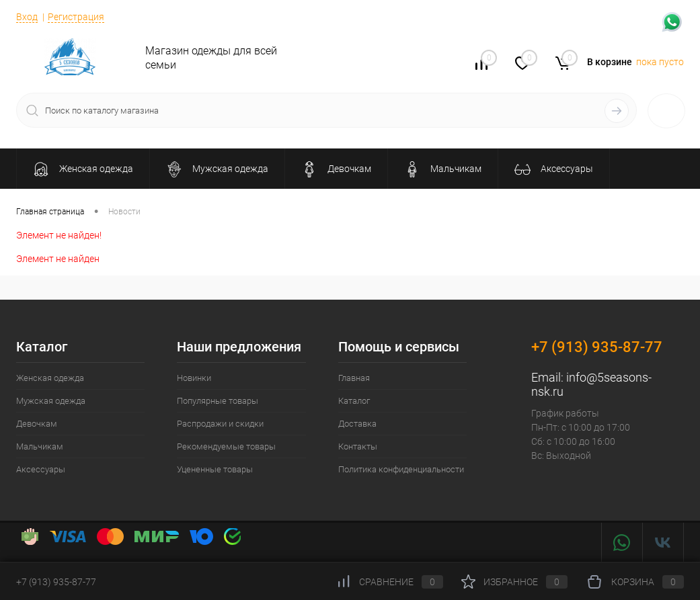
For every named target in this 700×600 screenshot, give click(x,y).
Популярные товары (218, 401)
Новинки (194, 378)
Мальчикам (40, 446)
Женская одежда (50, 378)
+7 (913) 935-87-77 (597, 347)
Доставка (357, 424)
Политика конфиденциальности (401, 469)
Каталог (354, 401)
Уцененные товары (215, 469)
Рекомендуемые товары (226, 446)
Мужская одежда (51, 401)
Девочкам (37, 424)
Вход (27, 17)
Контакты (358, 446)
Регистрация (76, 17)
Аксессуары (41, 469)
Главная (354, 378)
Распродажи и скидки (220, 424)
